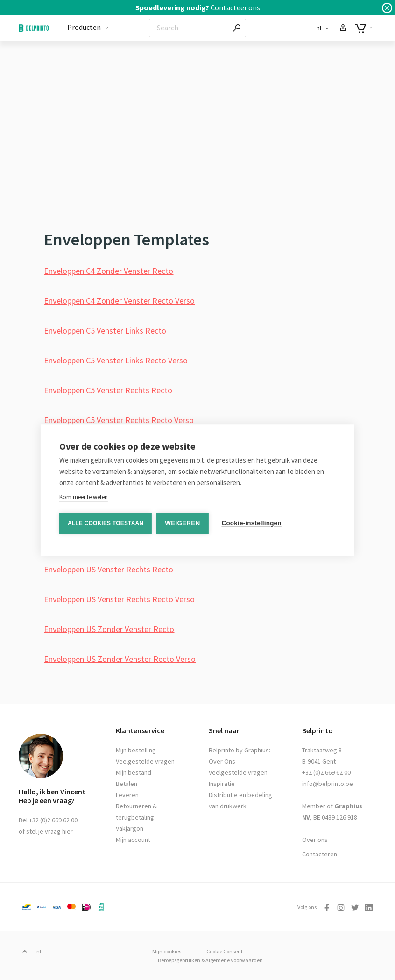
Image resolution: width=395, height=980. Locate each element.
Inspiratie (222, 784)
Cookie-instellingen (251, 523)
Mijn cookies (167, 951)
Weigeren (182, 523)
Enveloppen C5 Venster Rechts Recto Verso (119, 420)
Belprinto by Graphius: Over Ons (240, 756)
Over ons (315, 840)
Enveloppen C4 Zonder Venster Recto (109, 271)
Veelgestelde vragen (145, 761)
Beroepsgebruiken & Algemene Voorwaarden (210, 960)
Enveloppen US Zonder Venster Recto (109, 629)
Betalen (127, 784)
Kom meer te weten (84, 497)
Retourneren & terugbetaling (136, 812)
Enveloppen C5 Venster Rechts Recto (108, 390)
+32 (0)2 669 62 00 (326, 772)
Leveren (127, 795)
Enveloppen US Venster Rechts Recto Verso (119, 599)
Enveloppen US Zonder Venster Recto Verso (120, 659)
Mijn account (133, 840)
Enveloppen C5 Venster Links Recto (105, 330)
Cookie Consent (225, 951)
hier (67, 831)
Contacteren (320, 854)
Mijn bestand (134, 772)
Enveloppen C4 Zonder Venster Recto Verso (119, 301)
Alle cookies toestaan (106, 523)
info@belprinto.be (328, 784)
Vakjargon (130, 828)
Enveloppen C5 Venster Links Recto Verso (116, 360)
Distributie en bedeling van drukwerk (240, 800)
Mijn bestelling (136, 750)
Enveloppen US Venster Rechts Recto (109, 569)
